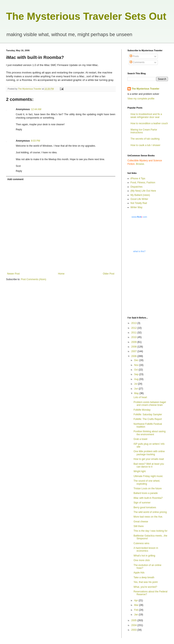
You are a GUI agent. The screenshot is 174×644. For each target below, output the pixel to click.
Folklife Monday (142, 410)
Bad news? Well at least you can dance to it (149, 465)
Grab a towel (140, 439)
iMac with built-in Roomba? (148, 498)
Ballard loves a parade (146, 493)
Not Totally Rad (139, 203)
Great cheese (141, 522)
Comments (137, 62)
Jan (136, 615)
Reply (19, 129)
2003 (134, 630)
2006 (134, 356)
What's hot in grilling (144, 556)
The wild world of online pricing (150, 512)
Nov (137, 365)
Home (61, 274)
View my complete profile (141, 99)
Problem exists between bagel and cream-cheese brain (150, 404)
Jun (136, 389)
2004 (134, 625)
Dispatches (136, 187)
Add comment (15, 179)
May (137, 393)
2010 (134, 337)
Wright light (140, 471)
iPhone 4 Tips (138, 178)
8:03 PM (36, 141)
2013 (134, 323)
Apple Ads (139, 573)
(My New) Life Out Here (143, 191)
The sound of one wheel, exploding (147, 482)
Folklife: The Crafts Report (148, 419)
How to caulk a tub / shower (145, 145)
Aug (137, 379)
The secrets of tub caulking (145, 139)
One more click (142, 560)
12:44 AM (36, 109)
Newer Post (13, 274)
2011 (134, 333)
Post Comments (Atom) (33, 279)
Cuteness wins (141, 543)
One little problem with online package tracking (149, 453)
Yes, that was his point (146, 582)
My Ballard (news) (140, 195)
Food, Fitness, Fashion (143, 183)
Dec (137, 360)
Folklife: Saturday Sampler (148, 414)
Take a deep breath (144, 577)
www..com (139, 217)
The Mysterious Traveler (145, 89)
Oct (136, 370)
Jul (136, 384)
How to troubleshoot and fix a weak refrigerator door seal (146, 116)
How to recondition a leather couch (149, 123)
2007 (134, 351)
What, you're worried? (145, 587)
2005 (134, 620)
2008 (134, 347)
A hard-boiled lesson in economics (146, 549)
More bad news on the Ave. (148, 517)
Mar (137, 605)
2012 (134, 328)
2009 (134, 342)
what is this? (139, 251)
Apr (136, 600)
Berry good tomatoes (145, 507)
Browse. (140, 164)
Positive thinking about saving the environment (150, 433)
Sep (137, 374)
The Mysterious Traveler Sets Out (86, 16)
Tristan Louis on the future (148, 488)
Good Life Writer (139, 199)
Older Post (109, 274)
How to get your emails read (149, 459)
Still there (139, 526)
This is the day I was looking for (150, 531)
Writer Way (136, 207)
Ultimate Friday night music (148, 476)
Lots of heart (140, 397)
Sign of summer (142, 503)
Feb (137, 610)
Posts (134, 56)
